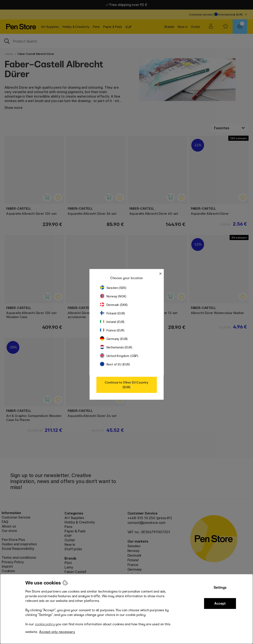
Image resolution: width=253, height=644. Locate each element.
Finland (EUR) (113, 313)
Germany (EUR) (114, 339)
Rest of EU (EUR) (115, 364)
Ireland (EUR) (112, 322)
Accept (220, 603)
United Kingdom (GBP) (119, 356)
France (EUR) (112, 330)
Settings (220, 588)
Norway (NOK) (113, 296)
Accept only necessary (57, 632)
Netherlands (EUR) (116, 347)
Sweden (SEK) (113, 288)
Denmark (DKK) (114, 305)
